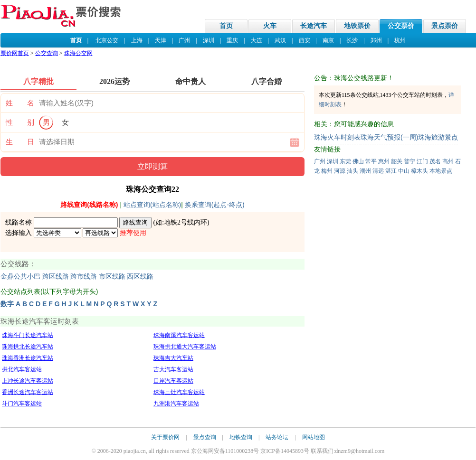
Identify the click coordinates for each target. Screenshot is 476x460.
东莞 (345, 161)
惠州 (384, 161)
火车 (270, 26)
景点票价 (445, 26)
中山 (404, 171)
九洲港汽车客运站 (176, 404)
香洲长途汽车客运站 (28, 392)
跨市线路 (84, 277)
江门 (422, 161)
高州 (448, 161)
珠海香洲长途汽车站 (28, 358)
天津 (161, 40)
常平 (371, 161)
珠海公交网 (78, 53)
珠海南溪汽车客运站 (179, 335)
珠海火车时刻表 (337, 137)
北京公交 (107, 40)
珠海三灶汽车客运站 (179, 392)
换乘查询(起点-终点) (215, 205)
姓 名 (20, 103)
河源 (340, 171)
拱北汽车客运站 (22, 369)
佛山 (358, 161)
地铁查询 (241, 437)
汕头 (352, 171)
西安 (305, 40)
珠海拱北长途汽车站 (28, 347)
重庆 (232, 40)
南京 (328, 40)
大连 (257, 40)
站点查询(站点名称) (152, 205)
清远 (378, 171)
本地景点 (441, 171)
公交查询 (47, 53)
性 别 (20, 122)
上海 (137, 40)
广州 (184, 40)
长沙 (352, 40)
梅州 (327, 171)
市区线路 (112, 277)
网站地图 (314, 437)
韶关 (397, 161)
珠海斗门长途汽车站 (28, 335)
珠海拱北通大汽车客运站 (185, 347)
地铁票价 (357, 26)
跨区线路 (56, 277)
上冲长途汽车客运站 (28, 381)
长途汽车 (314, 26)
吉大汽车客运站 (173, 369)
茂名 (435, 161)
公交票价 (401, 26)
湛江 (391, 171)
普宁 (409, 161)
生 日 (20, 142)
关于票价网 (165, 437)
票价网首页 (15, 53)
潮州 (365, 171)
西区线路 (140, 277)
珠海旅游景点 (438, 137)
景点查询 (205, 437)
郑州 (376, 40)
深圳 (209, 40)
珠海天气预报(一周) (389, 137)
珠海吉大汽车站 (173, 358)
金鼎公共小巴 (20, 277)
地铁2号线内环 (186, 222)
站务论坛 (277, 437)
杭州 (400, 40)
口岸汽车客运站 (173, 381)
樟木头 (419, 171)
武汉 (280, 40)
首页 (226, 26)
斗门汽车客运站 (22, 404)
